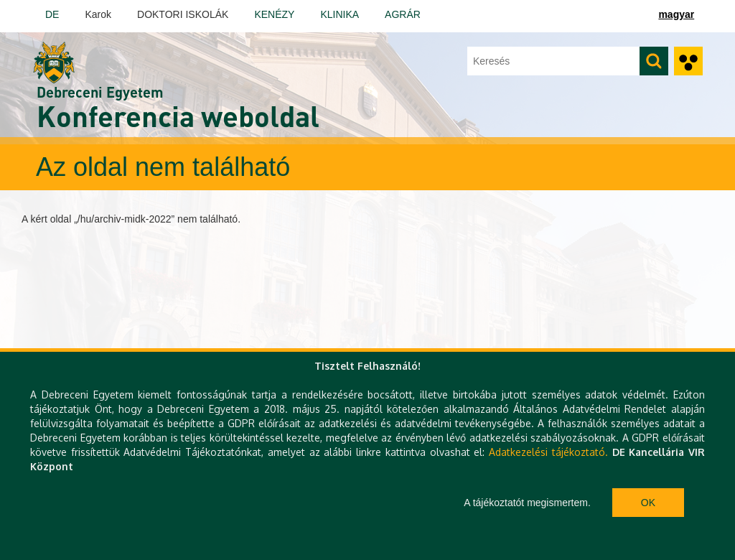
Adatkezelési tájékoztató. (548, 452)
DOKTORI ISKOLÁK (183, 14)
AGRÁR (403, 14)
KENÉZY (274, 14)
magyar (676, 14)
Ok (648, 503)
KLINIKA (340, 14)
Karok (98, 14)
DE (52, 14)
